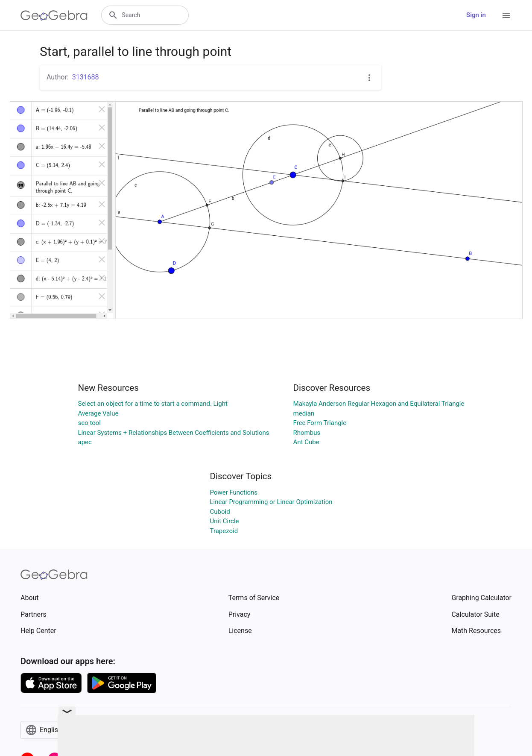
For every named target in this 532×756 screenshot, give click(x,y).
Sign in (476, 15)
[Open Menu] (506, 15)
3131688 (86, 77)
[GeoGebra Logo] (54, 15)
